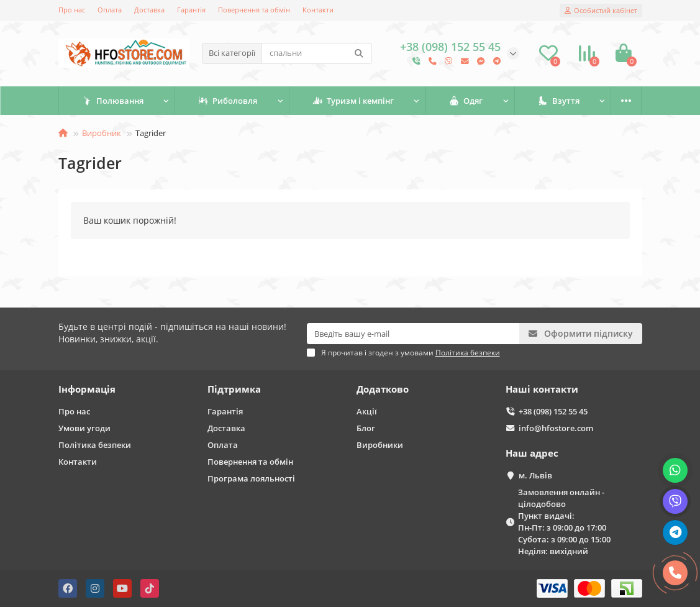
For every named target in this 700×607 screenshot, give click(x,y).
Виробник (102, 133)
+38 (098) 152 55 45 (553, 411)
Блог (366, 428)
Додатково (383, 389)
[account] (601, 11)
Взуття (559, 101)
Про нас (72, 10)
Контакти (318, 10)
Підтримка (234, 389)
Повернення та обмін (254, 10)
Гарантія (191, 10)
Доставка (149, 10)
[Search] (317, 53)
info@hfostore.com (556, 428)
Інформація (87, 389)
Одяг (466, 101)
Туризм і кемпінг (353, 101)
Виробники (380, 445)
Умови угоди (84, 428)
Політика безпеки (95, 445)
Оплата (110, 10)
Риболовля (228, 101)
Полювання (113, 101)
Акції (367, 411)
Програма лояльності (251, 478)
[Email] (413, 334)
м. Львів (535, 475)
